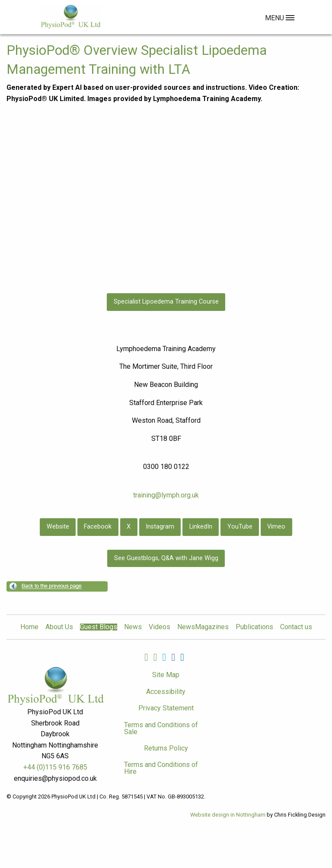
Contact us (296, 627)
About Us (59, 627)
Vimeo (276, 527)
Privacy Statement (166, 708)
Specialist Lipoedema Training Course (166, 302)
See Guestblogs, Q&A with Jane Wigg (166, 558)
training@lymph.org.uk (166, 495)
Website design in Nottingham (228, 815)
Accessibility (166, 692)
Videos (160, 627)
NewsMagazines (203, 627)
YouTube (240, 527)
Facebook (98, 527)
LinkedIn (201, 527)
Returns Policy (166, 748)
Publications (254, 627)
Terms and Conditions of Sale (161, 728)
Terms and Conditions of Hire (161, 768)
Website (58, 527)
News (133, 627)
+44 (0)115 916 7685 (55, 767)
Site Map (166, 675)
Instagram (160, 527)
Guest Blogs (99, 627)
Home (29, 627)
